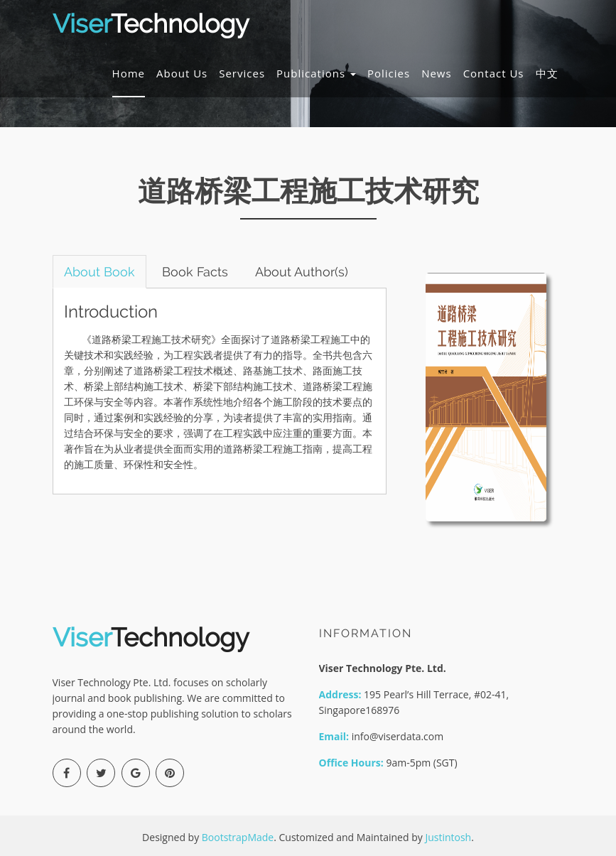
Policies (389, 74)
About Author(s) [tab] (304, 272)
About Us (182, 74)
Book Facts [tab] (196, 272)
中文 (547, 74)
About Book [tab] (100, 272)
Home (129, 74)
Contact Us (494, 74)
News (437, 74)
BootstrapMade (238, 837)
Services (242, 74)
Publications (316, 74)
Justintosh (448, 837)
